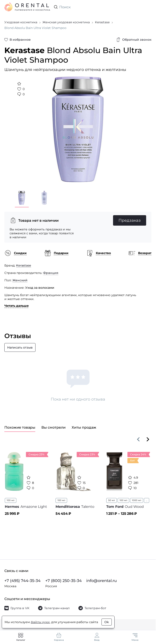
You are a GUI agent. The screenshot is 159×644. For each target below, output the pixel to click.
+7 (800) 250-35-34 (63, 581)
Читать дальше (17, 306)
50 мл (112, 500)
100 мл (11, 500)
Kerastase (24, 265)
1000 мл (137, 500)
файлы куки (40, 622)
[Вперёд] (148, 439)
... (147, 500)
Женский (20, 280)
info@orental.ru (101, 581)
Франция (51, 273)
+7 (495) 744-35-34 (22, 581)
